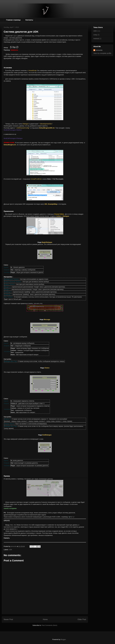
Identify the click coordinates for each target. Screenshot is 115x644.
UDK (11, 550)
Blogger (63, 639)
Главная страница (13, 20)
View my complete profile (102, 53)
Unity (95, 35)
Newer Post (8, 619)
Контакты (29, 20)
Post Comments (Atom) (49, 625)
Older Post (82, 619)
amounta (99, 50)
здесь (15, 36)
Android (96, 39)
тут (73, 517)
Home (45, 619)
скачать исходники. (10, 508)
